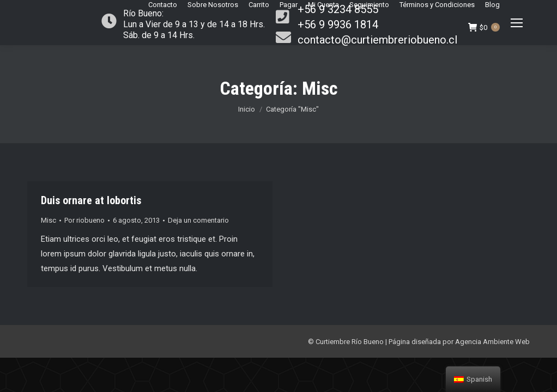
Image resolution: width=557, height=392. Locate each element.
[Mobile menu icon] (517, 23)
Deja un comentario (198, 220)
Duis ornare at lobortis (91, 200)
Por (84, 220)
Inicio (247, 109)
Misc (49, 220)
